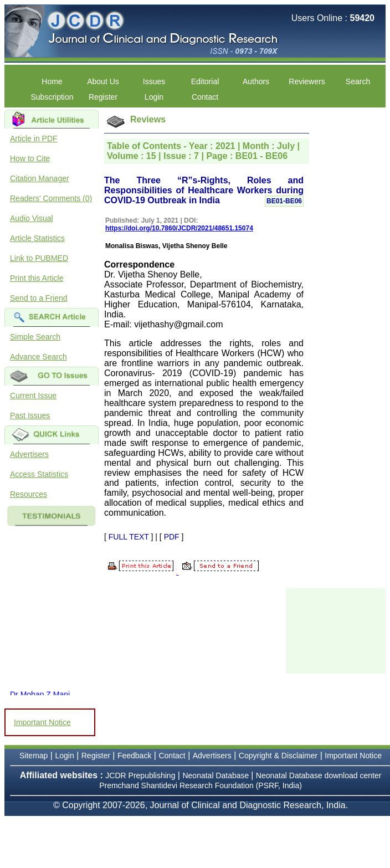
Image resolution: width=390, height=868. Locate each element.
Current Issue (33, 396)
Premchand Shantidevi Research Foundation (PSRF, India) (201, 785)
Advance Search (39, 357)
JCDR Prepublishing (140, 775)
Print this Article (37, 278)
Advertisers (29, 454)
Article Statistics (37, 238)
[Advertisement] (338, 630)
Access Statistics (39, 474)
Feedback (134, 756)
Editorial (205, 81)
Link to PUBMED (39, 258)
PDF (172, 537)
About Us (103, 81)
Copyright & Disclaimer (278, 756)
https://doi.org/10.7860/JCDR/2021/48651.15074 (179, 228)
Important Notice (42, 722)
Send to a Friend (39, 298)
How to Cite (30, 158)
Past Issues (30, 415)
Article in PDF (34, 138)
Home (52, 81)
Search (358, 81)
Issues (154, 81)
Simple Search (35, 337)
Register (103, 97)
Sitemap (34, 756)
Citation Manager (40, 178)
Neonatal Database (217, 775)
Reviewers (307, 81)
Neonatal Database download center (319, 775)
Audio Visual (32, 218)
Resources (29, 494)
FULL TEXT (129, 537)
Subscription (52, 97)
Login (154, 97)
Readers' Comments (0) (51, 198)
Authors (256, 81)
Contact (205, 97)
